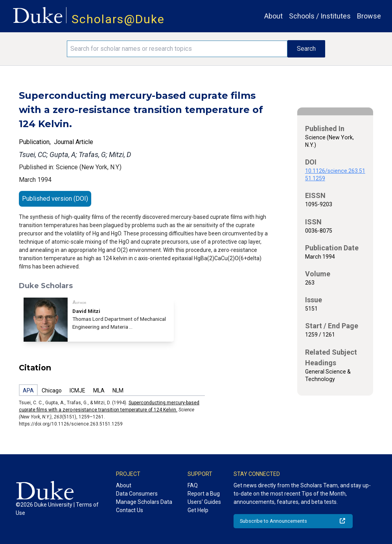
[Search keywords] (177, 49)
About (273, 16)
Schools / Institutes (320, 16)
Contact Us (130, 510)
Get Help (198, 510)
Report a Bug (204, 494)
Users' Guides (204, 502)
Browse (369, 16)
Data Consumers (137, 494)
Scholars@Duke (118, 19)
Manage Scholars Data (144, 502)
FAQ (193, 485)
